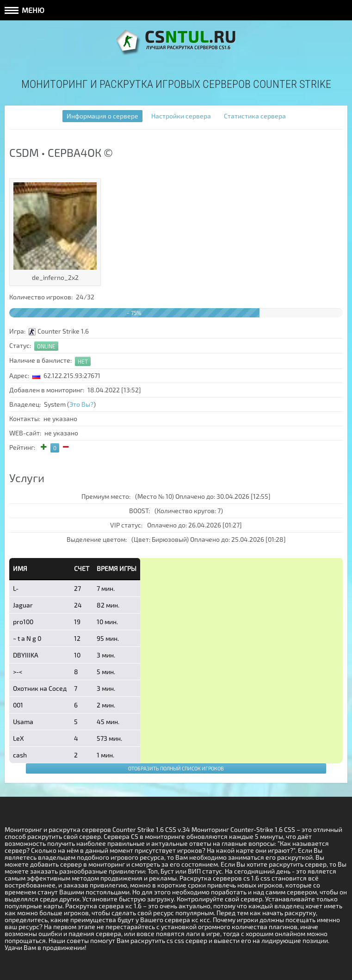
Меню (25, 10)
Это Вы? (81, 404)
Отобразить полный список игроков (176, 768)
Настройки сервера (181, 116)
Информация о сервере (102, 116)
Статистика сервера (255, 116)
